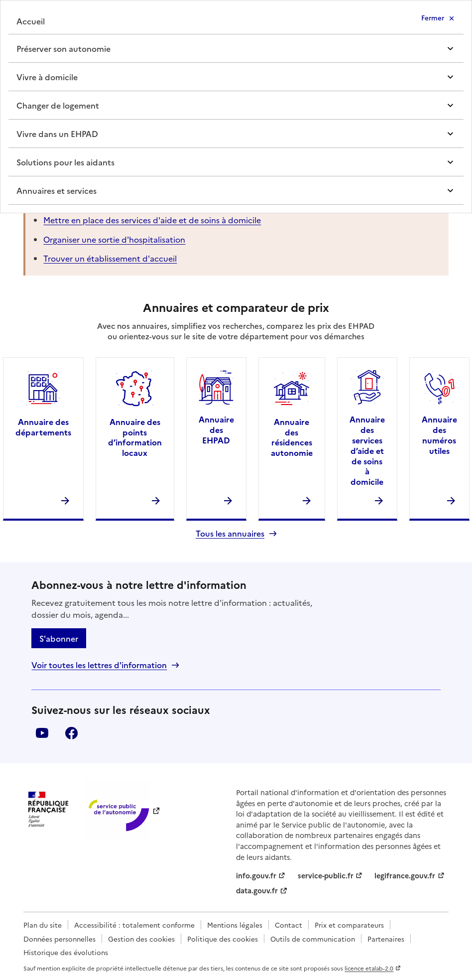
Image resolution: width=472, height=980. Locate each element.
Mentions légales (235, 925)
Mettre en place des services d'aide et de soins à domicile (152, 220)
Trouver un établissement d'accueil (110, 258)
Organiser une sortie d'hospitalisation (114, 239)
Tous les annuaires (230, 533)
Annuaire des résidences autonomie (292, 437)
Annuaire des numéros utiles (439, 434)
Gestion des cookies (141, 939)
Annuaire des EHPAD (216, 429)
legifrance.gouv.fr (405, 875)
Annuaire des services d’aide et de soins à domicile (367, 450)
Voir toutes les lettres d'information (99, 665)
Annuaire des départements (43, 427)
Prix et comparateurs (349, 925)
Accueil (31, 21)
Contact (289, 925)
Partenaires (386, 939)
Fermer (433, 17)
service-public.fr (326, 875)
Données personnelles (59, 939)
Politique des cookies (223, 939)
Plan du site (43, 925)
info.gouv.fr (256, 875)
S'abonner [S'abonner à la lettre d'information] (59, 638)
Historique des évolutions (66, 952)
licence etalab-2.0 (369, 968)
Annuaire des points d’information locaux (135, 437)
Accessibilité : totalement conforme (134, 925)
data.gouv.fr (257, 890)
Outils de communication (313, 939)
